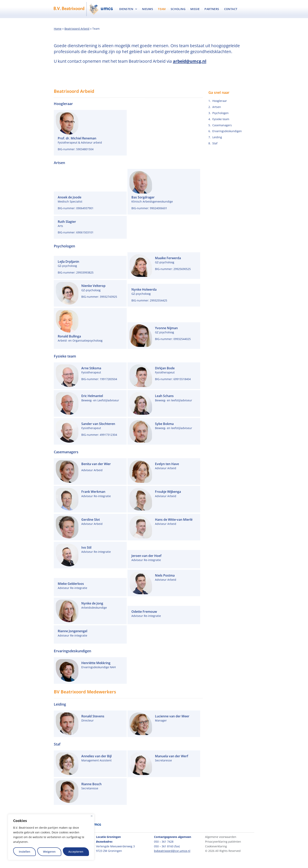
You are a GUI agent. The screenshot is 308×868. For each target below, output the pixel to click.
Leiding (217, 137)
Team (162, 9)
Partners (212, 9)
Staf (215, 143)
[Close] (92, 816)
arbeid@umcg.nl (190, 61)
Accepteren (76, 852)
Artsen (217, 107)
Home (58, 29)
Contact (231, 9)
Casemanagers (222, 125)
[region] (51, 837)
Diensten (128, 9)
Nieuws (148, 9)
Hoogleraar (220, 101)
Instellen (25, 852)
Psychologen (220, 113)
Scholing (178, 9)
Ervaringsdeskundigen (227, 131)
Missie (195, 9)
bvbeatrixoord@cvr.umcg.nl (172, 851)
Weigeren (49, 852)
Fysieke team (221, 119)
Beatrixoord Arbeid (77, 29)
